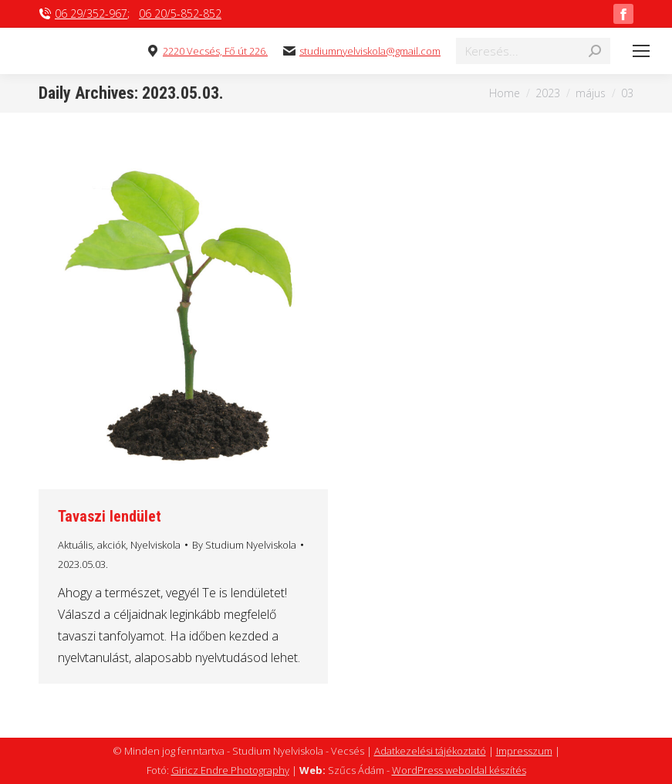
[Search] (533, 51)
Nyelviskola (155, 545)
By (244, 545)
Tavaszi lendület (110, 516)
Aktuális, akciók (92, 545)
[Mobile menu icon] (641, 51)
